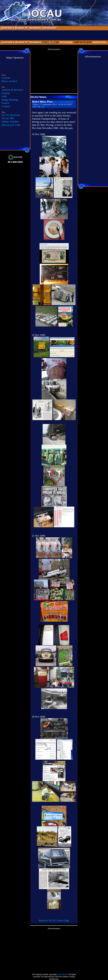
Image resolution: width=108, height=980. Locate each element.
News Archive (10, 81)
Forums (6, 93)
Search (5, 103)
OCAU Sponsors (11, 115)
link (70, 102)
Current (6, 78)
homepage (66, 42)
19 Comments (60, 102)
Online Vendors (10, 122)
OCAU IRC (8, 118)
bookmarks (100, 42)
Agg (43, 107)
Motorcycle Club (11, 125)
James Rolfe (62, 974)
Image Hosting (10, 100)
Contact (6, 106)
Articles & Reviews (13, 90)
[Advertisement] (54, 71)
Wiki (4, 96)
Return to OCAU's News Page (54, 921)
